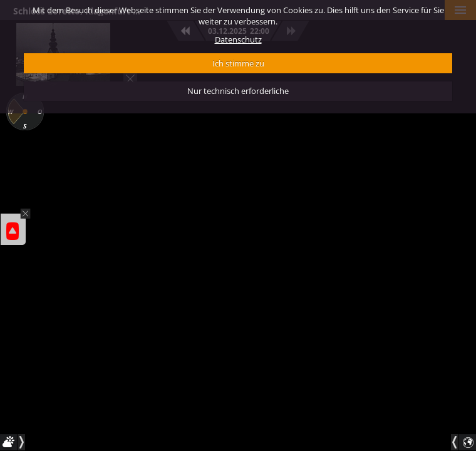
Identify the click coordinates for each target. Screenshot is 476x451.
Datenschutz (238, 39)
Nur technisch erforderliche (238, 91)
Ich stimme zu (238, 63)
